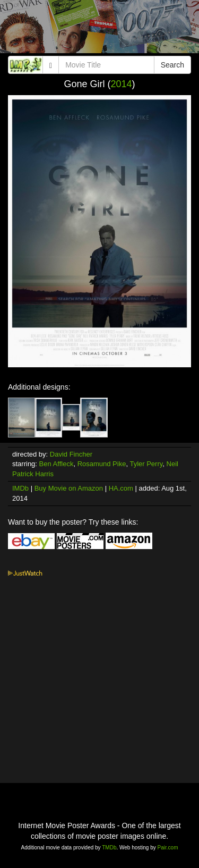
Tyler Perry (146, 464)
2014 (121, 84)
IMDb (20, 488)
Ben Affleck (57, 464)
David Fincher (71, 454)
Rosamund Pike (102, 464)
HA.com (121, 488)
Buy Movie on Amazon (69, 488)
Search (172, 65)
